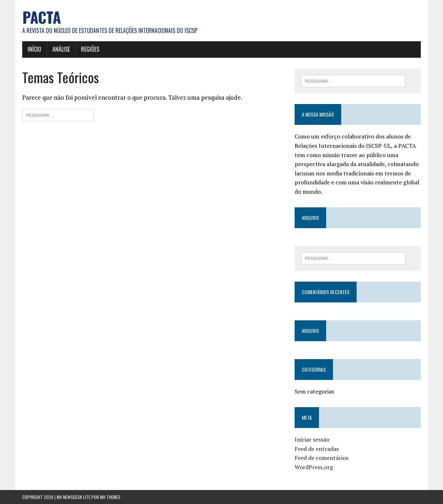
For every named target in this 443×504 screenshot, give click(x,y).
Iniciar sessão (312, 439)
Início (34, 49)
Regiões (90, 49)
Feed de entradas (317, 449)
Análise (61, 49)
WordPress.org (314, 467)
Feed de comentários (321, 458)
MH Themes (110, 497)
